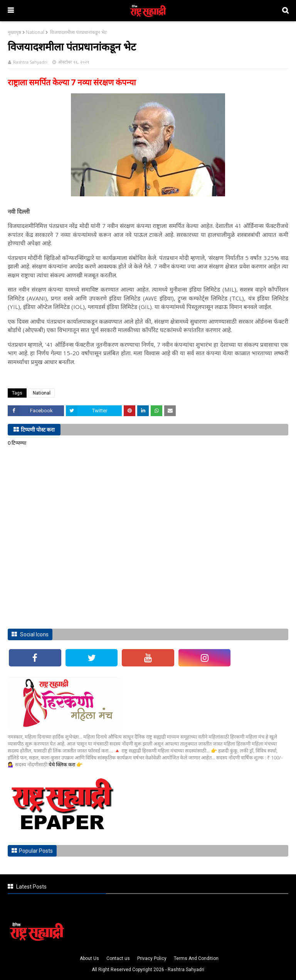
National (35, 32)
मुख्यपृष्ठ (14, 32)
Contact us (118, 958)
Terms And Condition (196, 958)
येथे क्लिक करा (62, 764)
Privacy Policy (152, 958)
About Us (89, 958)
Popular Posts (36, 851)
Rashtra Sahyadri (30, 62)
